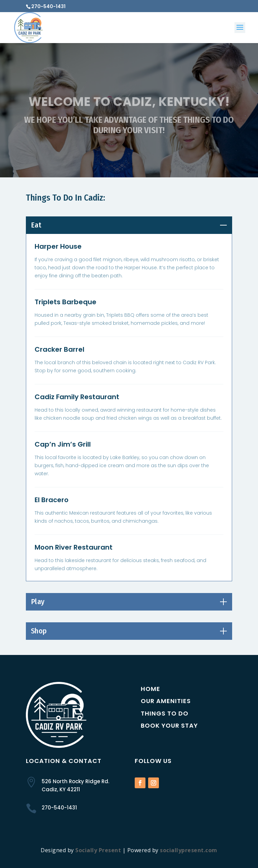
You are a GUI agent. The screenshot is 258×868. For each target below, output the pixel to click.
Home (150, 689)
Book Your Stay (169, 725)
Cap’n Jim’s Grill (63, 444)
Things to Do (165, 713)
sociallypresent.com (189, 850)
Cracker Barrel (59, 349)
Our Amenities (166, 701)
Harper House (58, 246)
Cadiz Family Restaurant (77, 397)
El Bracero (52, 500)
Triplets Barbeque (66, 302)
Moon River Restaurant (74, 547)
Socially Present (98, 850)
